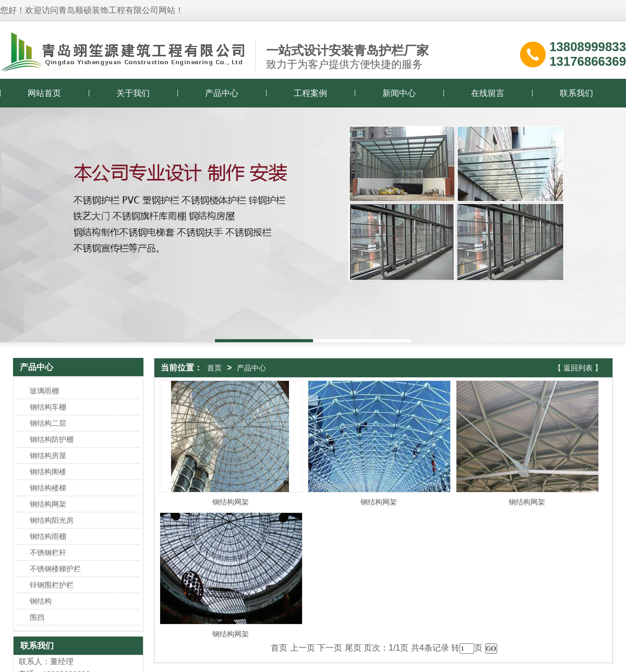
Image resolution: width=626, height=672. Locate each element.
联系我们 (576, 93)
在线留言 (488, 93)
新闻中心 (399, 93)
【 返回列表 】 (578, 368)
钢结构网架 (231, 502)
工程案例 (310, 93)
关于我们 (133, 93)
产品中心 (222, 93)
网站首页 (44, 93)
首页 (214, 368)
